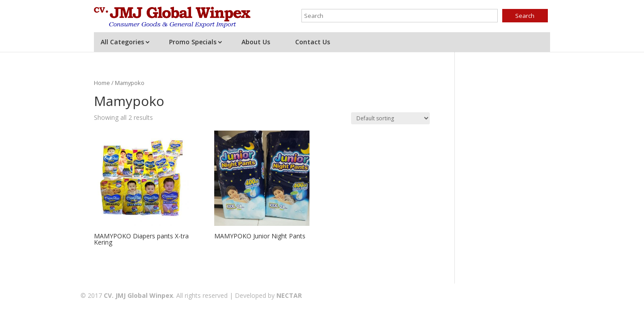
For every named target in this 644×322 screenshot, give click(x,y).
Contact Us (313, 42)
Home (102, 83)
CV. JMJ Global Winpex (138, 295)
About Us (256, 42)
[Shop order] (390, 118)
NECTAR (289, 295)
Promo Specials (193, 42)
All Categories (122, 42)
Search (525, 16)
